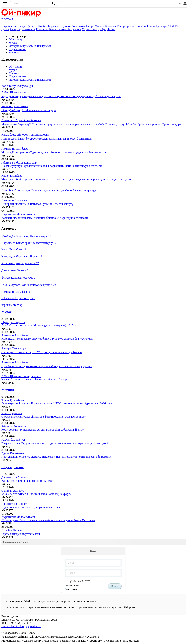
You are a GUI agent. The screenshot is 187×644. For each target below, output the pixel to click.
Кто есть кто (57, 29)
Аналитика (79, 26)
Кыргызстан (9, 26)
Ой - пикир (16, 39)
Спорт (90, 26)
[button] (54, 3)
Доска (5, 29)
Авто (13, 29)
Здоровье (111, 26)
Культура (161, 26)
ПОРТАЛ (7, 19)
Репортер (123, 26)
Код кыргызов (17, 49)
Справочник (89, 29)
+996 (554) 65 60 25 (20, 623)
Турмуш (32, 26)
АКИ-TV (173, 26)
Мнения (100, 26)
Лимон (111, 29)
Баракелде (54, 26)
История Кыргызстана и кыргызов (30, 46)
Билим (151, 26)
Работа (77, 29)
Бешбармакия (138, 26)
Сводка (22, 26)
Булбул (102, 29)
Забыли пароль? (73, 585)
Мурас (13, 43)
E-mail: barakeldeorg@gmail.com (21, 626)
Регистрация (71, 589)
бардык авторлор (12, 305)
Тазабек (43, 26)
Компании (42, 29)
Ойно (69, 29)
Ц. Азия (66, 26)
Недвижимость (26, 29)
